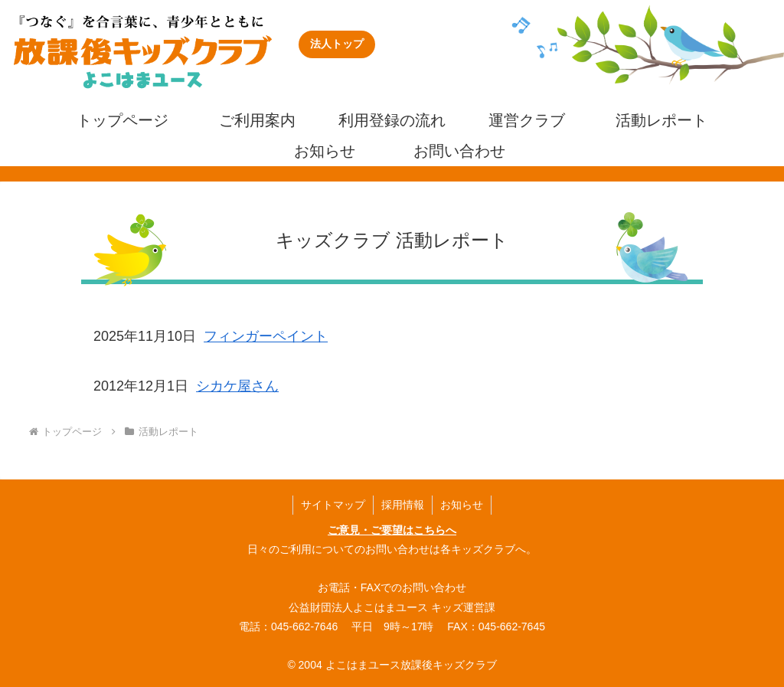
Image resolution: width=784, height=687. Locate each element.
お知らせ (462, 505)
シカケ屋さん (237, 386)
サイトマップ (333, 505)
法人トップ (337, 44)
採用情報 (403, 505)
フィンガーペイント (266, 336)
